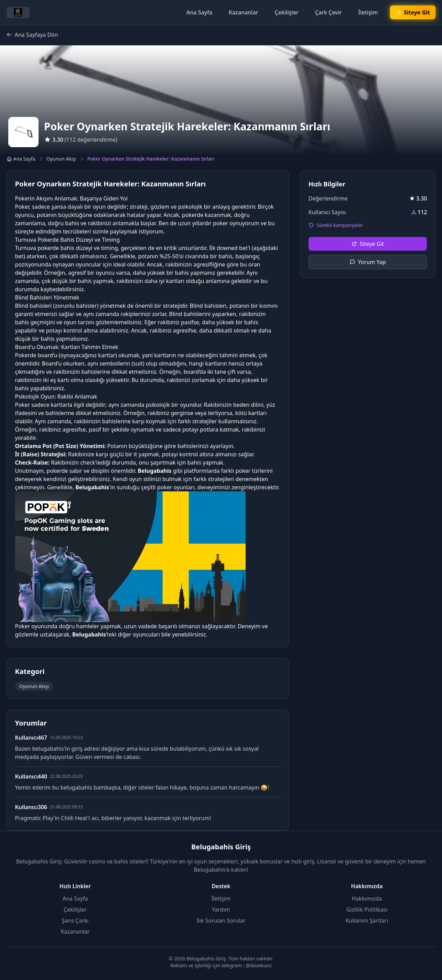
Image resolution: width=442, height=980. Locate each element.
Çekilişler (287, 12)
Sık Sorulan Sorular (221, 921)
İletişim (368, 12)
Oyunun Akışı (61, 159)
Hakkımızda (367, 899)
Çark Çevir (328, 12)
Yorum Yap (368, 262)
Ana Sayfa (199, 12)
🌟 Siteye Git (413, 13)
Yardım (221, 910)
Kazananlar (244, 12)
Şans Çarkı (75, 921)
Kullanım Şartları (367, 921)
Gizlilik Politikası (367, 910)
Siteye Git (368, 244)
